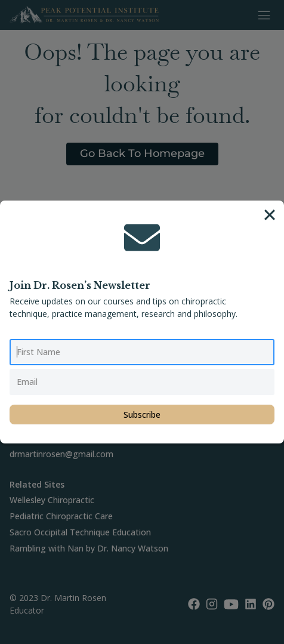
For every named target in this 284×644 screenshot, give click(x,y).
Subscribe (142, 415)
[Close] (270, 215)
